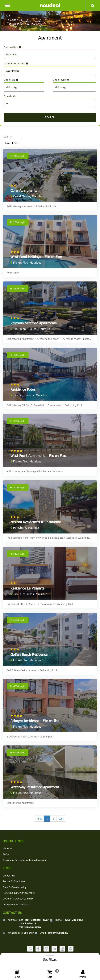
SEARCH (50, 117)
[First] (39, 819)
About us (8, 848)
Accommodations (16, 63)
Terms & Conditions (14, 881)
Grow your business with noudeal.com (24, 860)
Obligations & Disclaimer (17, 904)
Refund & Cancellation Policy (19, 893)
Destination (13, 47)
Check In (11, 80)
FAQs (6, 854)
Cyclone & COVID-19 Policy (18, 899)
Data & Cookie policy (15, 887)
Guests (10, 96)
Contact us (9, 876)
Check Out (61, 80)
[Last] (61, 819)
